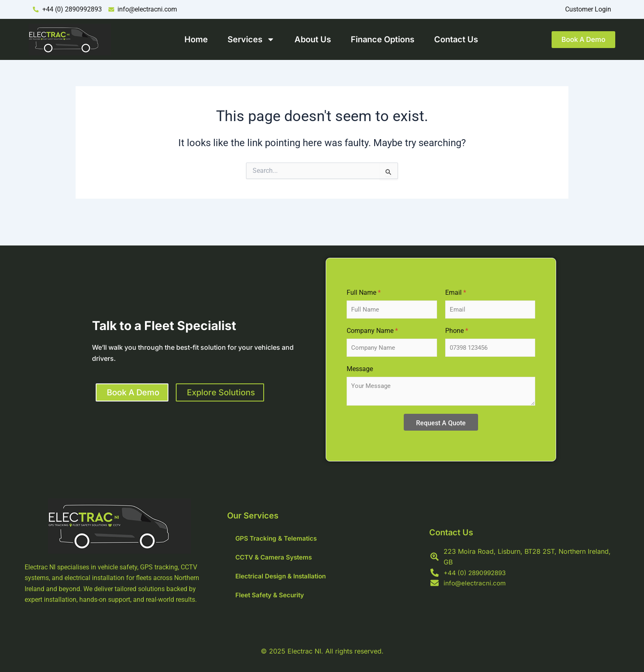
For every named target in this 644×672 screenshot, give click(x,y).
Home (192, 39)
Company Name (372, 331)
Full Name (364, 292)
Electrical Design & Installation (283, 576)
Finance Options (378, 39)
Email (456, 292)
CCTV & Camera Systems (275, 557)
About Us (309, 39)
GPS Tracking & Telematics (277, 539)
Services (247, 39)
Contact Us (452, 39)
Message (360, 369)
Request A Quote (441, 423)
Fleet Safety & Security (271, 595)
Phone (457, 331)
